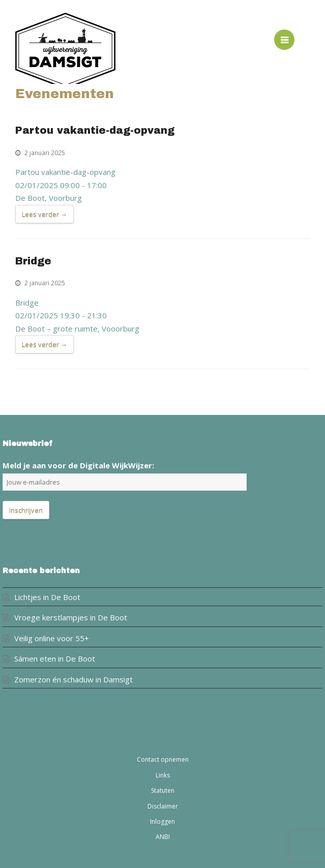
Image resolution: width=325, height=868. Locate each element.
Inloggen (162, 821)
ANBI (163, 837)
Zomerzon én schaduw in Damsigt (73, 679)
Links (163, 775)
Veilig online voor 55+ (52, 638)
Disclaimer (163, 806)
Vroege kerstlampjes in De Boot (71, 617)
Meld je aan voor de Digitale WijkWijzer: (78, 465)
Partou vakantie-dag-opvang (95, 130)
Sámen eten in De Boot (55, 659)
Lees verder (45, 215)
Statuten (163, 790)
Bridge (33, 261)
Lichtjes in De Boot (47, 597)
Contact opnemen (163, 759)
